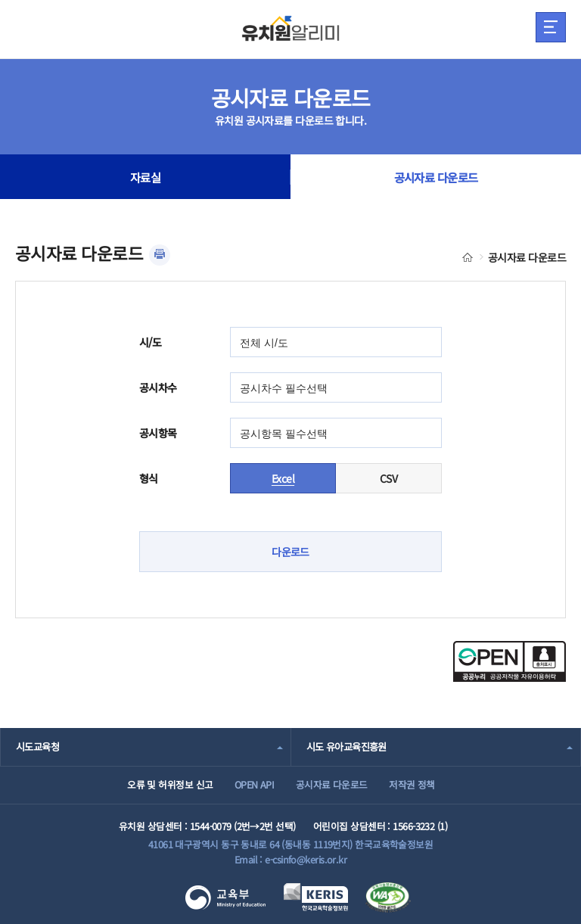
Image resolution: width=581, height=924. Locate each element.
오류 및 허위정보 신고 (170, 784)
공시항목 (158, 433)
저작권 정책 (412, 784)
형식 (149, 478)
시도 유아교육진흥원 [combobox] (346, 747)
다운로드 (290, 552)
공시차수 (158, 387)
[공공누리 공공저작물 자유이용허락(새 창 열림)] (510, 677)
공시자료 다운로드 (436, 177)
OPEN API (255, 784)
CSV (388, 478)
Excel (283, 478)
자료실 (145, 177)
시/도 (150, 342)
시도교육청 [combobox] (37, 747)
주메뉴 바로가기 (0, 0)
